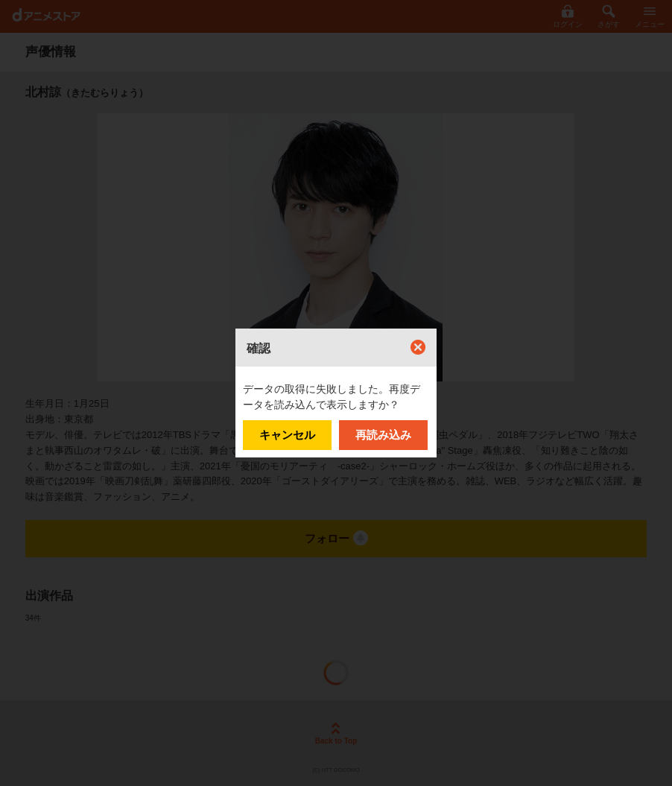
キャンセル (287, 435)
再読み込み (383, 435)
